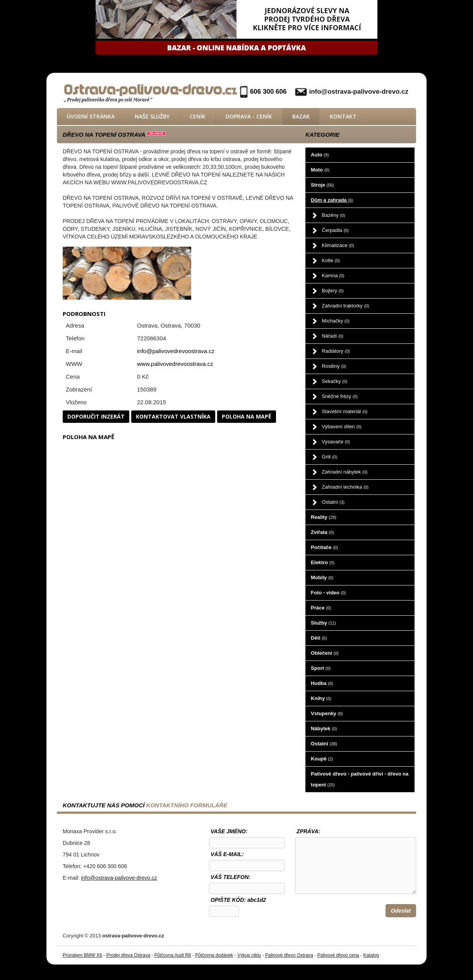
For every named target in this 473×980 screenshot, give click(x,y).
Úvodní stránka (91, 116)
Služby (323, 623)
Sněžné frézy (340, 396)
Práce (321, 608)
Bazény (333, 215)
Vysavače (336, 442)
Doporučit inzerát (96, 416)
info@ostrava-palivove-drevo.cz (359, 92)
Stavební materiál (344, 411)
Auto (320, 155)
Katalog (371, 955)
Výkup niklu (249, 955)
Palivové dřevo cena (338, 955)
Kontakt (343, 116)
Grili (329, 457)
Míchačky (336, 321)
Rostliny (334, 366)
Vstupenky (327, 713)
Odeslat (401, 911)
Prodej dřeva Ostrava (128, 955)
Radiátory (336, 351)
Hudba (322, 683)
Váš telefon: (231, 877)
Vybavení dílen (341, 426)
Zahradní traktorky (345, 306)
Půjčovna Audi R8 (173, 955)
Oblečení (325, 653)
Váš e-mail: (227, 854)
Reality (324, 517)
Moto (320, 170)
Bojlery (333, 291)
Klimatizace (338, 245)
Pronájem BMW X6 (82, 955)
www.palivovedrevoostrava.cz (175, 364)
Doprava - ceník (249, 116)
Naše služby (152, 116)
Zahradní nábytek (344, 472)
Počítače (324, 547)
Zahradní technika (345, 487)
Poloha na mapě (247, 416)
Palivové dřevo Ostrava (289, 955)
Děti (319, 638)
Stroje (322, 185)
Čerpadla (335, 230)
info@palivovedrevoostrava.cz (176, 351)
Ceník (198, 116)
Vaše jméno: (229, 831)
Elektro (323, 562)
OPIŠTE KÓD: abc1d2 (238, 900)
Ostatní (333, 502)
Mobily (322, 578)
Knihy (321, 698)
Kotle (331, 260)
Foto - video (328, 593)
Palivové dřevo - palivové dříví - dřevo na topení (360, 779)
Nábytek (324, 729)
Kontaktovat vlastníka (173, 416)
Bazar (301, 116)
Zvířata (322, 532)
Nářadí (332, 336)
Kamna (333, 275)
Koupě (322, 759)
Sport (321, 668)
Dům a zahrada (332, 200)
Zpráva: (308, 831)
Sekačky (334, 381)
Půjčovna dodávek (214, 955)
